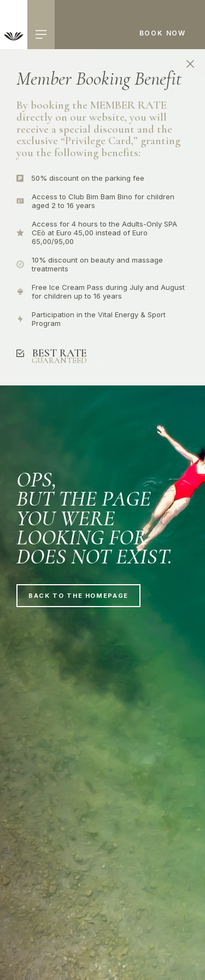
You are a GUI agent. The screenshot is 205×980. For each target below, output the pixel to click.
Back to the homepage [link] (78, 596)
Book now (163, 33)
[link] (14, 25)
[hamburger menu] (41, 34)
